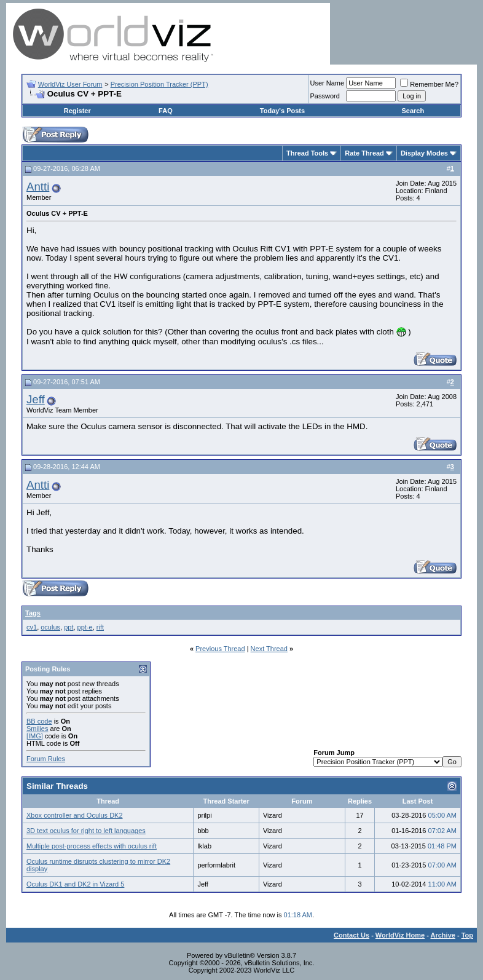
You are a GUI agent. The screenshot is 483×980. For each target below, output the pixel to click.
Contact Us (351, 935)
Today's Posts (282, 111)
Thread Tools (307, 153)
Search (413, 111)
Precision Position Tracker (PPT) (159, 84)
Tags (33, 613)
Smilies (37, 729)
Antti (38, 187)
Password (325, 96)
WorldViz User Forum (70, 84)
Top (467, 935)
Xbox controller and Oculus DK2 (75, 815)
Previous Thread (220, 649)
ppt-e (85, 627)
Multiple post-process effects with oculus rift (92, 846)
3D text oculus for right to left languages (86, 831)
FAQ (166, 111)
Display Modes (424, 153)
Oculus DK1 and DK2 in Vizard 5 (75, 884)
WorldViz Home (400, 935)
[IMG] (35, 736)
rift (100, 627)
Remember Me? (429, 84)
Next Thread (269, 649)
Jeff (36, 399)
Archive (443, 935)
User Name (328, 83)
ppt (69, 627)
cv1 (32, 627)
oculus (50, 627)
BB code (39, 721)
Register (77, 111)
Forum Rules (46, 759)
